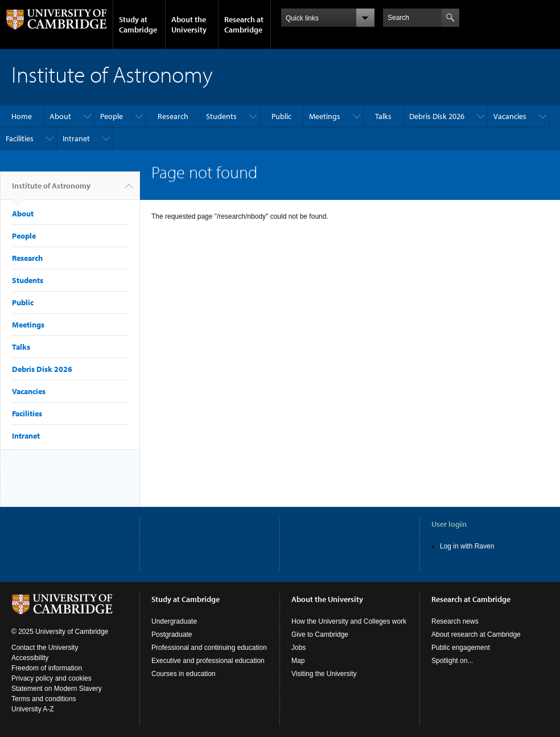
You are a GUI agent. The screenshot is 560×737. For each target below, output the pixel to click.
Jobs (298, 648)
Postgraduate (172, 634)
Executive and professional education (208, 661)
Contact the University (45, 648)
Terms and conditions (44, 699)
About (60, 116)
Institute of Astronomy (51, 190)
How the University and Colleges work (349, 621)
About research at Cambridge (476, 634)
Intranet (76, 138)
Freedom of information (47, 668)
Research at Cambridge (244, 24)
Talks (383, 116)
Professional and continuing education (209, 648)
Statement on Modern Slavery (57, 689)
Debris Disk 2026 (437, 116)
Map (298, 661)
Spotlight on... (452, 661)
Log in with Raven (467, 546)
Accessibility (30, 658)
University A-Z (33, 709)
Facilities (20, 138)
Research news (455, 621)
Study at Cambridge (138, 24)
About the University (189, 24)
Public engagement (461, 648)
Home (22, 116)
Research (173, 116)
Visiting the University (324, 674)
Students (221, 116)
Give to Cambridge (320, 634)
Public (281, 116)
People (112, 116)
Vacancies (510, 116)
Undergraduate (174, 621)
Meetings (325, 116)
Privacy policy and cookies (52, 678)
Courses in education (184, 674)
